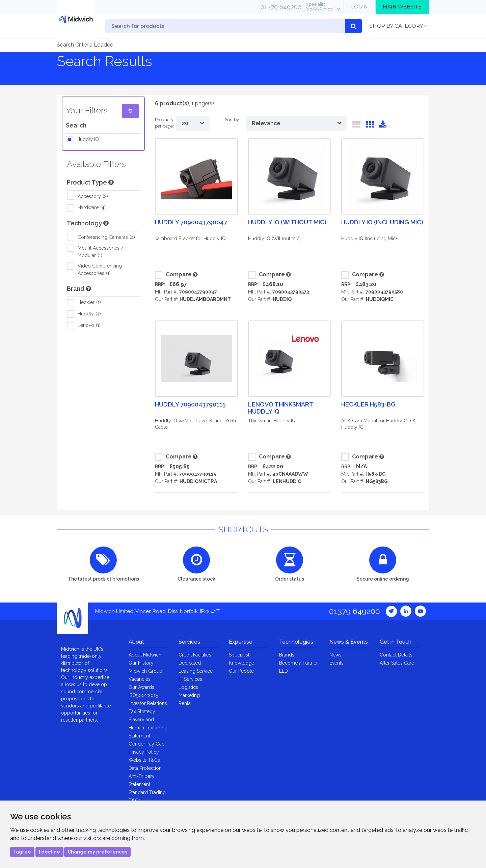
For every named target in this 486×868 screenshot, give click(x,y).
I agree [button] (22, 852)
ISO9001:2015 (143, 695)
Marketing (189, 695)
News (335, 655)
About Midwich (145, 655)
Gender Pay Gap (147, 744)
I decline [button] (49, 852)
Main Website (402, 7)
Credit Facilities (195, 655)
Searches (320, 7)
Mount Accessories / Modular (101, 251)
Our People (241, 671)
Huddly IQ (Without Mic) (287, 222)
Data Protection (145, 768)
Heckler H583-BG (368, 404)
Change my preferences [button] (97, 852)
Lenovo (89, 326)
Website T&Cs (144, 760)
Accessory (93, 197)
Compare (173, 275)
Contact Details (396, 655)
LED (283, 671)
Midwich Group (145, 671)
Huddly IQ (88, 140)
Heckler (89, 303)
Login (359, 7)
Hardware (92, 208)
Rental (185, 703)
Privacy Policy (144, 752)
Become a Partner (299, 663)
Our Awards (141, 687)
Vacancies (140, 679)
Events (336, 663)
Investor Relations (148, 703)
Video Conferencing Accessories (100, 269)
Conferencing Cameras (106, 237)
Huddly (89, 314)
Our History (141, 663)
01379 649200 (281, 7)
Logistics (188, 687)
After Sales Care (397, 663)
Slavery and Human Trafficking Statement (148, 728)
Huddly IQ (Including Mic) (382, 222)
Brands (287, 655)
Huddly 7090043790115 (190, 404)
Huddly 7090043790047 (191, 222)
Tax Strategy (142, 711)
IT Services (190, 679)
